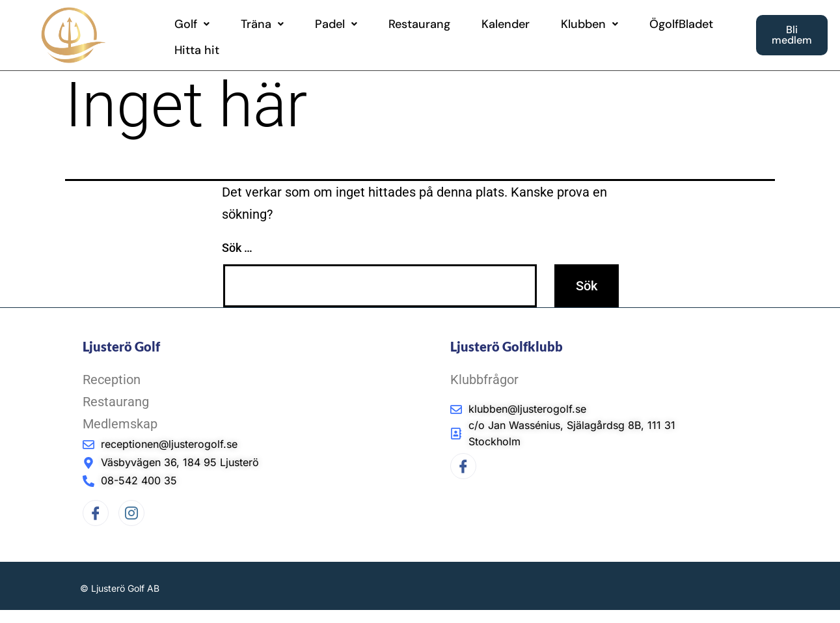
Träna (262, 24)
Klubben (589, 24)
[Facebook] (96, 513)
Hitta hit (197, 50)
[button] (192, 24)
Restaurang (419, 24)
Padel (336, 24)
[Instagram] (131, 513)
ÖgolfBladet (681, 24)
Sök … (237, 248)
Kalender (506, 24)
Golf (192, 24)
